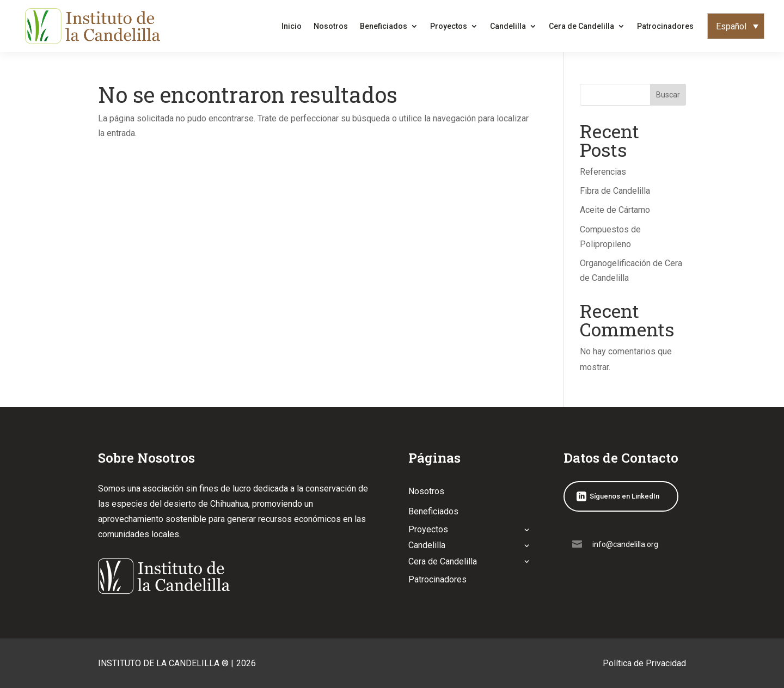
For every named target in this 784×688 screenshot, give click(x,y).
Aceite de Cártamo (615, 210)
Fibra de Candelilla (615, 191)
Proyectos (449, 26)
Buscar (668, 95)
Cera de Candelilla (581, 26)
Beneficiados (384, 26)
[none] (736, 26)
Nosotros (331, 26)
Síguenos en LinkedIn (624, 496)
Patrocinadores (665, 26)
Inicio (292, 26)
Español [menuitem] (731, 26)
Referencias (603, 172)
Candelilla (508, 26)
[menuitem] (736, 26)
